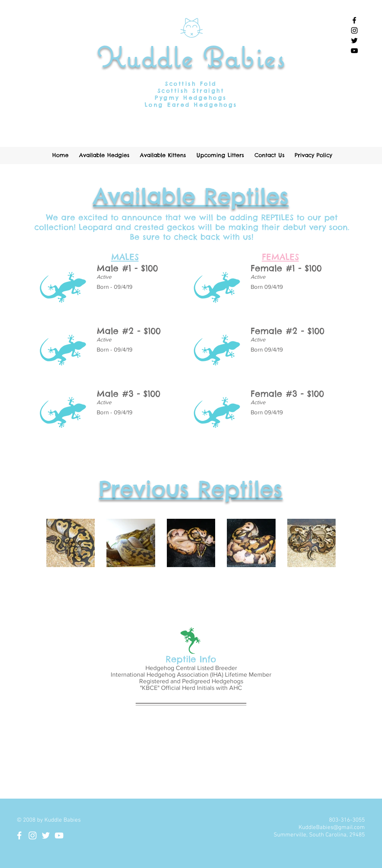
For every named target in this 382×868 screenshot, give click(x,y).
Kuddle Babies (191, 57)
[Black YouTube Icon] (354, 51)
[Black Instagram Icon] (354, 30)
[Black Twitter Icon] (354, 41)
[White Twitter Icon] (46, 835)
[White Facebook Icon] (19, 835)
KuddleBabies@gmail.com (332, 827)
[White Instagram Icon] (33, 835)
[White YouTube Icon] (59, 835)
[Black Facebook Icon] (354, 20)
